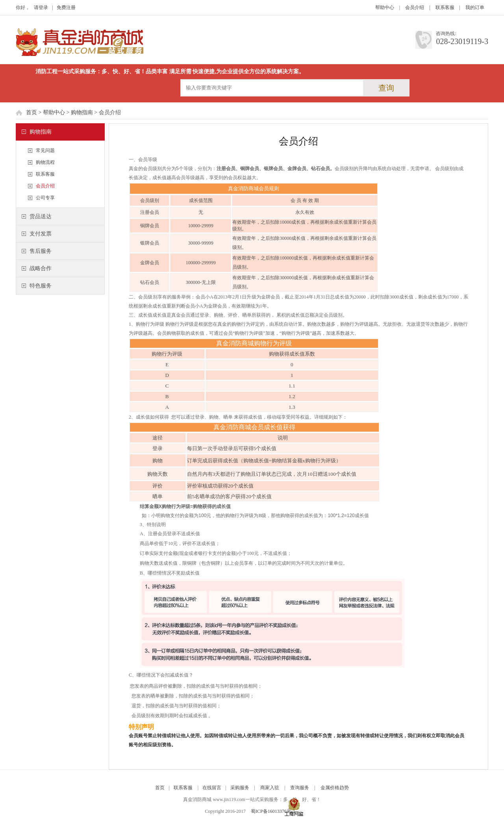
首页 (31, 112)
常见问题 (45, 150)
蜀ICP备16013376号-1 (273, 811)
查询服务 (300, 788)
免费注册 (66, 7)
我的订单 (475, 7)
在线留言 (212, 788)
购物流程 (45, 162)
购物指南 (82, 112)
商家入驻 (270, 788)
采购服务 (240, 788)
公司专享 (45, 198)
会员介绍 (415, 7)
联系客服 (445, 7)
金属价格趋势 (335, 788)
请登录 (41, 7)
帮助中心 (385, 7)
